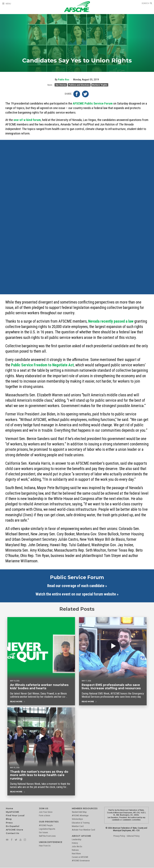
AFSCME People (46, 825)
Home (9, 808)
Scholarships (77, 819)
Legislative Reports (47, 829)
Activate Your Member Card (83, 830)
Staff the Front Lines (47, 836)
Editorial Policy (133, 836)
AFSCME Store (14, 830)
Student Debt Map (79, 812)
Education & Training (81, 823)
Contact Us (13, 833)
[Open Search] (147, 3)
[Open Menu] (7, 4)
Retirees (75, 850)
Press (9, 823)
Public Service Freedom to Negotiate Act (42, 365)
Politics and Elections (79, 85)
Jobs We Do (77, 846)
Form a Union (45, 815)
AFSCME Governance (81, 861)
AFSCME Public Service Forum (93, 103)
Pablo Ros (64, 80)
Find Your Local (15, 815)
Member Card (78, 826)
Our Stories (61, 85)
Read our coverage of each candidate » (77, 586)
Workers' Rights (100, 85)
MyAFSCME (12, 812)
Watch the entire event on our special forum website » (77, 594)
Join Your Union (46, 812)
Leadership (77, 839)
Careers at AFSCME (80, 857)
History (75, 843)
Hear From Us (45, 846)
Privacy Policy (119, 836)
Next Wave (76, 854)
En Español (13, 826)
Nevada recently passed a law (111, 321)
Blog (9, 819)
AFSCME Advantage (80, 815)
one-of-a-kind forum (27, 120)
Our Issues (43, 832)
